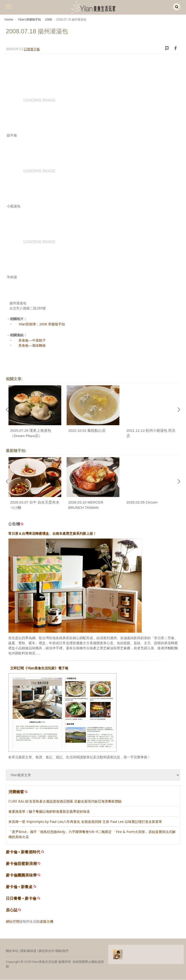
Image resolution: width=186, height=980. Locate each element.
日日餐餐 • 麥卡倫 (21, 899)
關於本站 (12, 951)
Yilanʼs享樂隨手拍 (29, 19)
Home (9, 19)
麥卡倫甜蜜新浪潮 (21, 864)
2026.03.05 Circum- (142, 502)
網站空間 (13, 922)
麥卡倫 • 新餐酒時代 (23, 852)
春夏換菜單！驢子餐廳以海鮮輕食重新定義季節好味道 (49, 812)
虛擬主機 (46, 922)
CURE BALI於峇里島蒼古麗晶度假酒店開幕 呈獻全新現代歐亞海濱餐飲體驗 (65, 801)
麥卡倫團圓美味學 (21, 875)
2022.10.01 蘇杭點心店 (87, 431)
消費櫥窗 (18, 792)
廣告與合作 (46, 951)
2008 (48, 19)
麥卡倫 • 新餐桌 (19, 887)
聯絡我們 (62, 951)
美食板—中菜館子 (32, 341)
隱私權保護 (28, 951)
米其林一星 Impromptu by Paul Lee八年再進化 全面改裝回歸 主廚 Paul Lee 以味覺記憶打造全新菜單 (85, 822)
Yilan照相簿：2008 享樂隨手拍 (42, 325)
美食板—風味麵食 (32, 346)
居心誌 (12, 910)
